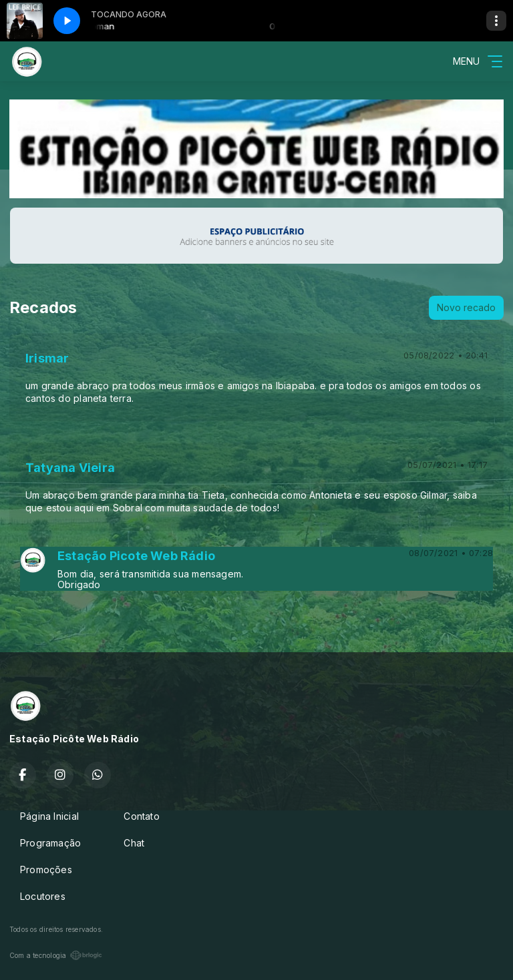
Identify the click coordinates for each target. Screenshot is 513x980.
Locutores (43, 896)
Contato (141, 816)
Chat (134, 843)
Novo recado (466, 307)
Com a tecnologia (56, 955)
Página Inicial (49, 816)
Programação (50, 843)
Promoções (46, 870)
